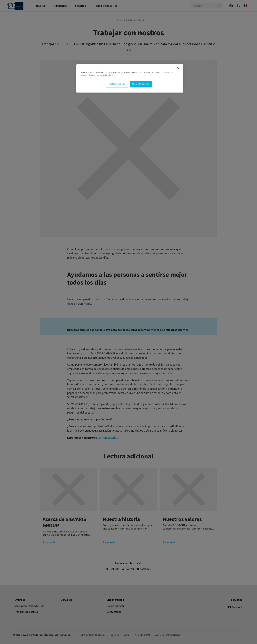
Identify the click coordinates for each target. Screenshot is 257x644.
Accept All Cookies (141, 84)
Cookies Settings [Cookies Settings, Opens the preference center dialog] (117, 84)
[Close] (178, 68)
